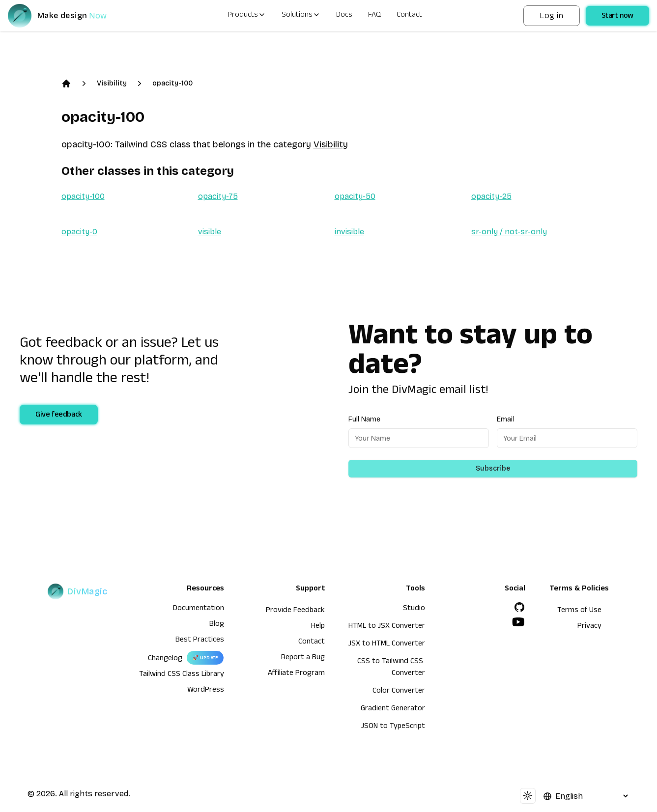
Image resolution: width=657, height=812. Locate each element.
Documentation (199, 609)
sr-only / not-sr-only (509, 232)
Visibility (112, 83)
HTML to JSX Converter (387, 627)
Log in (551, 15)
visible (210, 232)
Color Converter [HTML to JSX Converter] (399, 692)
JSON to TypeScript (393, 727)
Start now (617, 17)
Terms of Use (579, 611)
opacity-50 (355, 196)
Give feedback (59, 416)
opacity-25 (491, 196)
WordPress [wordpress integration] (206, 691)
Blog (217, 625)
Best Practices (200, 641)
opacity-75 (218, 196)
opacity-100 (172, 83)
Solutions (301, 16)
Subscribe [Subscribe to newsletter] (493, 468)
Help (318, 627)
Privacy (589, 627)
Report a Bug (303, 658)
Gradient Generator (393, 709)
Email (505, 419)
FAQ (374, 16)
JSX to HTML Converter (387, 644)
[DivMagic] (67, 16)
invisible (349, 232)
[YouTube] (518, 622)
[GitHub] (519, 607)
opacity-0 (79, 232)
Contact (409, 16)
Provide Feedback (295, 611)
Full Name (364, 419)
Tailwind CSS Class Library (182, 675)
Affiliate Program (296, 674)
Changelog (165, 659)
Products (247, 16)
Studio (414, 609)
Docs (344, 16)
